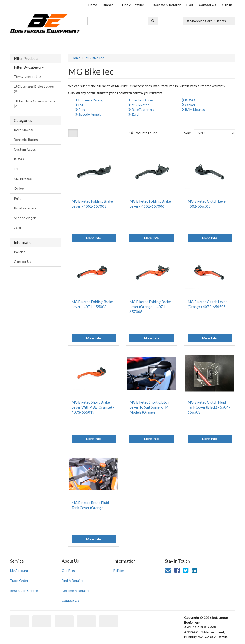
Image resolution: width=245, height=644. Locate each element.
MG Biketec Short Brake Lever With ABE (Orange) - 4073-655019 (93, 407)
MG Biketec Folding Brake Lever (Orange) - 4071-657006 (150, 307)
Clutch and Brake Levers (34, 89)
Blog (190, 5)
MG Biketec (30, 77)
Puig (17, 198)
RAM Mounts (24, 130)
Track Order (19, 581)
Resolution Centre (24, 591)
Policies (20, 252)
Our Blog (68, 571)
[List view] (82, 133)
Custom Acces (25, 149)
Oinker (19, 188)
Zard (17, 228)
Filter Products (26, 58)
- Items (206, 21)
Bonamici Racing (26, 139)
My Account (19, 571)
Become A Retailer (167, 5)
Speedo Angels (25, 218)
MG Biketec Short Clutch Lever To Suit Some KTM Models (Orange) (149, 407)
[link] (177, 570)
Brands (110, 5)
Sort (187, 133)
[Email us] (168, 570)
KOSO (19, 159)
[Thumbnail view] (73, 133)
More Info (94, 238)
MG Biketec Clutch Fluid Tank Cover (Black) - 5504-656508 (209, 407)
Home (93, 5)
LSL (17, 169)
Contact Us (207, 5)
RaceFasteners (25, 208)
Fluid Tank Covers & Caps (35, 103)
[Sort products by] (214, 133)
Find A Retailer (135, 5)
